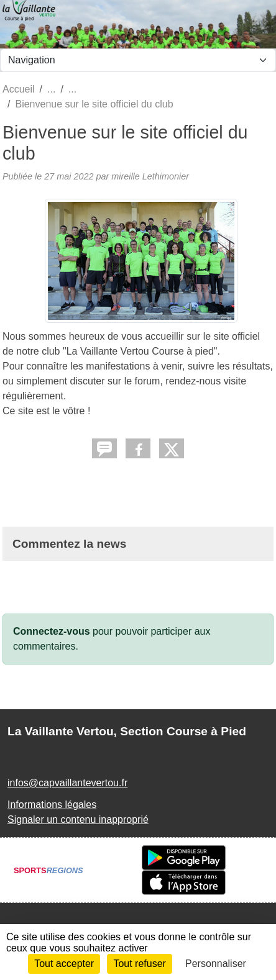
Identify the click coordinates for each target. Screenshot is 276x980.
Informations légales (52, 805)
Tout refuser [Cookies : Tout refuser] (139, 964)
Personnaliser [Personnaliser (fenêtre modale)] (216, 964)
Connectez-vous (52, 631)
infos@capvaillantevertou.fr (67, 783)
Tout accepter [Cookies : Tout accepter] (64, 964)
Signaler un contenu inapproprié (78, 819)
